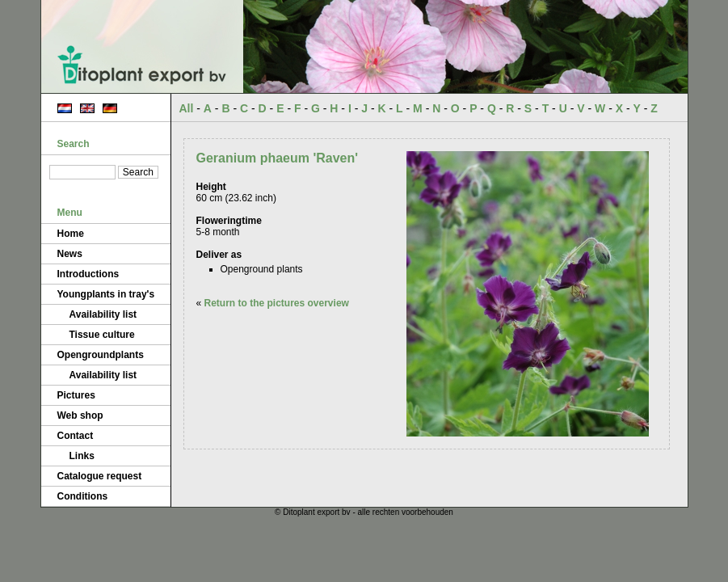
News (70, 254)
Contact (76, 436)
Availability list (103, 314)
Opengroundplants (101, 355)
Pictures (76, 395)
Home (71, 234)
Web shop (80, 415)
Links (82, 456)
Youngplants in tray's (106, 294)
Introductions (88, 274)
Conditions (83, 496)
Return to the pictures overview (277, 303)
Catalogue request (100, 476)
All (187, 108)
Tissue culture (102, 335)
